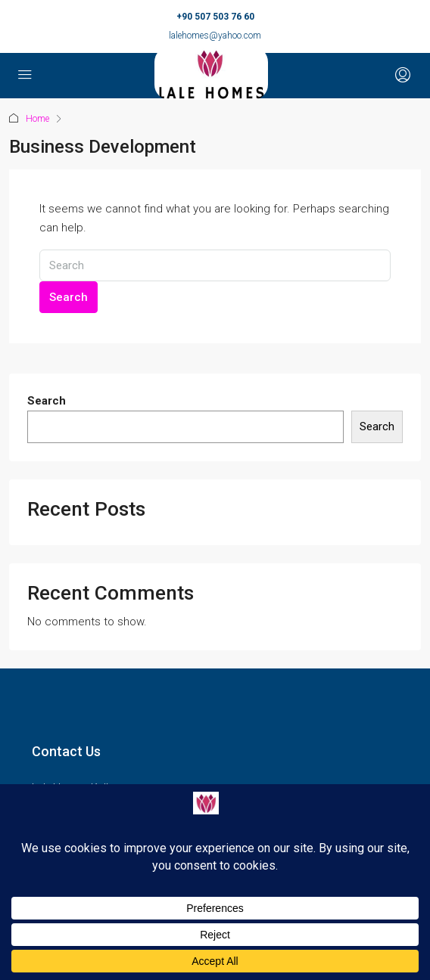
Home (37, 119)
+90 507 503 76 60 (215, 17)
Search (69, 297)
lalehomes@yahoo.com (215, 36)
